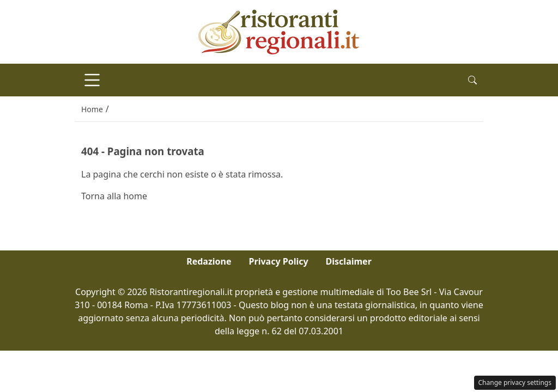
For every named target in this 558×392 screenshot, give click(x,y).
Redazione (209, 261)
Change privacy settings (515, 382)
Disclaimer (349, 261)
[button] (472, 80)
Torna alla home (114, 196)
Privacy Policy (279, 261)
